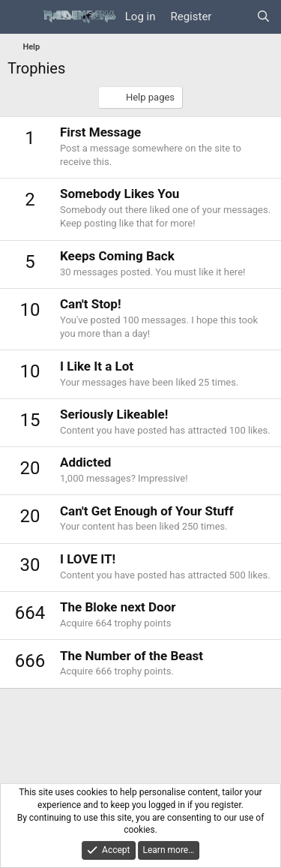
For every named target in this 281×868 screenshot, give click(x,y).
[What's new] (233, 17)
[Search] (263, 17)
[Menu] (21, 17)
